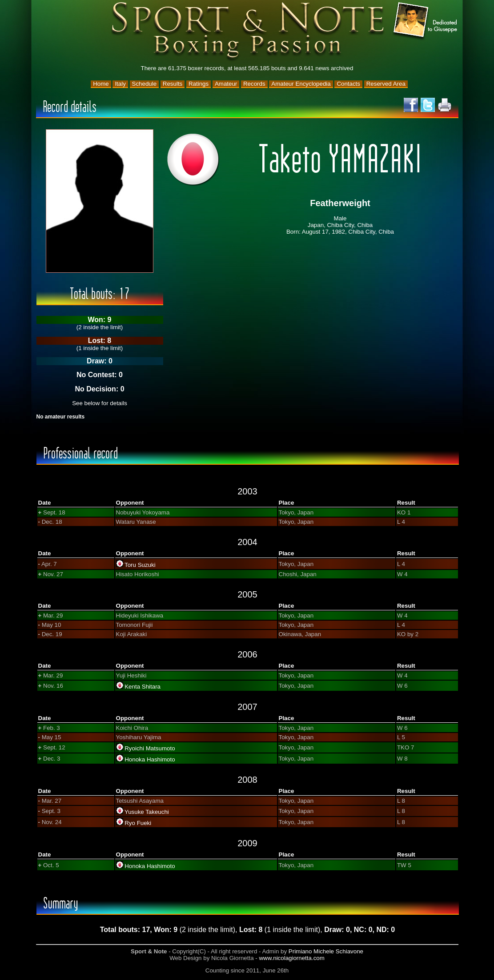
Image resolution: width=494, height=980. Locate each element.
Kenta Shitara (143, 687)
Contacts (348, 84)
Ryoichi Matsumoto (150, 748)
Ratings (199, 84)
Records (254, 84)
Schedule (145, 84)
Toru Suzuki (140, 565)
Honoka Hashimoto (150, 759)
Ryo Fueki (138, 823)
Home (101, 84)
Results (173, 84)
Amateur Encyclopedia (301, 84)
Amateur (226, 84)
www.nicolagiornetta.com (291, 958)
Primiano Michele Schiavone (326, 951)
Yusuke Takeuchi (147, 812)
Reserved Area (386, 84)
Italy (120, 84)
